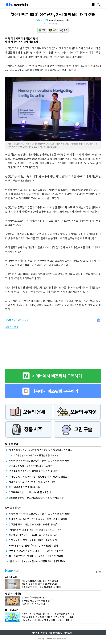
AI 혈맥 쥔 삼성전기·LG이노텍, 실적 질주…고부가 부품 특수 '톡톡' (39, 461)
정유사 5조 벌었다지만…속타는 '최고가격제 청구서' (33, 535)
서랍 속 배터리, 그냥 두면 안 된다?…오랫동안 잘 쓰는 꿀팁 (47, 617)
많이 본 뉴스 (12, 444)
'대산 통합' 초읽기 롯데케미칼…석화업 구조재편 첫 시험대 (36, 556)
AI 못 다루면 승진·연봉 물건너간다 (24, 487)
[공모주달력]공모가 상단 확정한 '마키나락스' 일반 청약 (34, 471)
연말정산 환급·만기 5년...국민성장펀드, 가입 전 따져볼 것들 (36, 498)
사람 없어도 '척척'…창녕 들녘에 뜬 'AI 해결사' (42, 587)
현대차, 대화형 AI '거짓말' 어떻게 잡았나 (39, 584)
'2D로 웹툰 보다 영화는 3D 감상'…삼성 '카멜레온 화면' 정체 (48, 614)
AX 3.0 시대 (11, 577)
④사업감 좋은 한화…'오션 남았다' (37, 600)
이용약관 (44, 633)
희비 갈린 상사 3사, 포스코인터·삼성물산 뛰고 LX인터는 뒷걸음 (38, 476)
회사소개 (35, 633)
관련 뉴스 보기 (12, 327)
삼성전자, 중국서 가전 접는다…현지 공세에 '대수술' (33, 524)
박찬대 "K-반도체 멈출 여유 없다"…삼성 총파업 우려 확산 (36, 551)
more (98, 572)
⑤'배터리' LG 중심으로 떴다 (34, 597)
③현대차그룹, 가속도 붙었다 (34, 604)
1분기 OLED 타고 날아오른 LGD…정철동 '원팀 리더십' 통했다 (37, 561)
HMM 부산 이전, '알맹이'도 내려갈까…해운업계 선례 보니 (36, 545)
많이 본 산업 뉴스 (13, 507)
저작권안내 (68, 633)
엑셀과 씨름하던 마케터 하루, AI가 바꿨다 (40, 581)
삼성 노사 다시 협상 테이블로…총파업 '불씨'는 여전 (33, 540)
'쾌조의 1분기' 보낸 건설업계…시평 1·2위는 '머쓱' (32, 482)
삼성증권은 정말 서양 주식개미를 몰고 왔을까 (30, 492)
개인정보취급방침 (56, 633)
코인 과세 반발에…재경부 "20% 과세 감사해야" (31, 466)
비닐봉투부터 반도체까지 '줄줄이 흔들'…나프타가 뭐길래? (47, 620)
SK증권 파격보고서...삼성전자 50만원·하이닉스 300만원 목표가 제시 (41, 450)
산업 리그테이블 (13, 593)
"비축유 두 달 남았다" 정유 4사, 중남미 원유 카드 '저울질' (35, 530)
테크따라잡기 (12, 610)
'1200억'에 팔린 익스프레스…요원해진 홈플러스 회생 (34, 455)
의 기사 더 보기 (17, 320)
